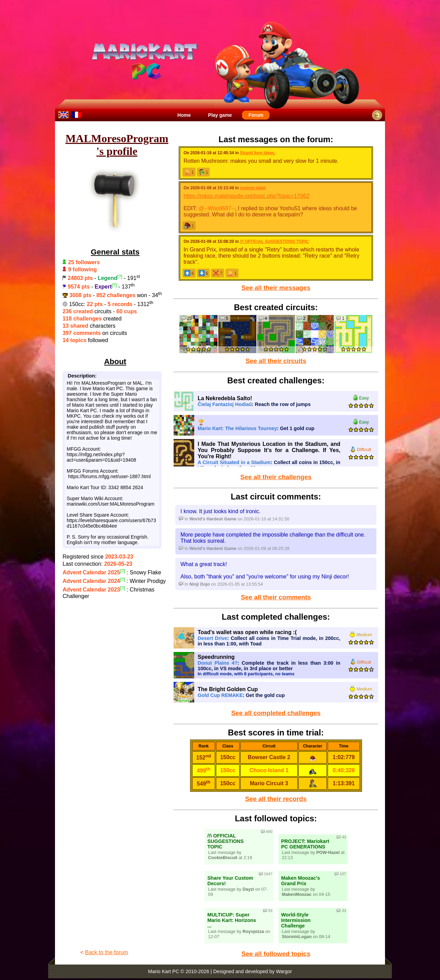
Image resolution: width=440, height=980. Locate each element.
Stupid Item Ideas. (258, 153)
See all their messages (276, 288)
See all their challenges (276, 477)
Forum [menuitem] (256, 115)
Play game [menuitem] (220, 115)
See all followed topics (276, 954)
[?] (120, 276)
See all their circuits (276, 361)
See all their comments (276, 597)
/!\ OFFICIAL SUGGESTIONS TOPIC (274, 241)
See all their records (276, 799)
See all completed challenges (276, 713)
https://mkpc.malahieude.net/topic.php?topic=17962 (246, 196)
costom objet (253, 188)
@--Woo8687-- (217, 208)
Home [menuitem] (184, 115)
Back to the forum (106, 952)
